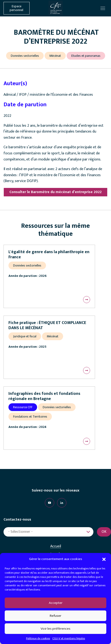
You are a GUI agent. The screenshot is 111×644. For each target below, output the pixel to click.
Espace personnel (16, 8)
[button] (104, 559)
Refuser (55, 616)
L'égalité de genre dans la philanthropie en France (49, 255)
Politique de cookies (38, 638)
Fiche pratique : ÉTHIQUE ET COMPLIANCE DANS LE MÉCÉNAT (47, 325)
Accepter (56, 603)
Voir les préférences (55, 629)
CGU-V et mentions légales (69, 638)
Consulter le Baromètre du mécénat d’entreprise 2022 (55, 192)
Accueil (56, 546)
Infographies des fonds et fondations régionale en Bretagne (44, 396)
